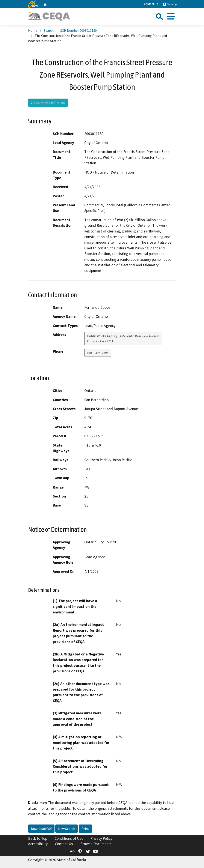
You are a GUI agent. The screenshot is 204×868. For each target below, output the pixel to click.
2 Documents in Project (48, 103)
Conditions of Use (69, 838)
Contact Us (151, 4)
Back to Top (38, 838)
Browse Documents (96, 844)
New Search (67, 829)
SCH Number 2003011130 (79, 30)
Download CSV (41, 829)
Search (49, 30)
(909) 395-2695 (98, 353)
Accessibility (38, 844)
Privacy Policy (101, 838)
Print (85, 829)
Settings (170, 4)
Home (33, 30)
